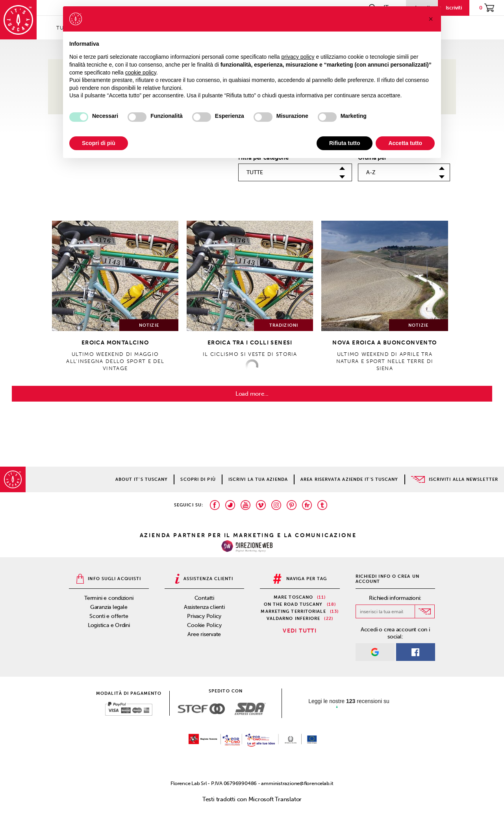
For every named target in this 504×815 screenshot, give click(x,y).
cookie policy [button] (141, 73)
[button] (431, 19)
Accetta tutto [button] (405, 143)
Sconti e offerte (109, 616)
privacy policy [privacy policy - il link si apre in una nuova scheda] (298, 57)
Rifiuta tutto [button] (345, 143)
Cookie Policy (204, 625)
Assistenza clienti (204, 607)
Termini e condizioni (109, 598)
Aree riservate (204, 634)
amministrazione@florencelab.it (297, 783)
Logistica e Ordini (109, 625)
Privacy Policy (204, 616)
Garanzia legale (109, 607)
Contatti (204, 598)
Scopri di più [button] (99, 143)
